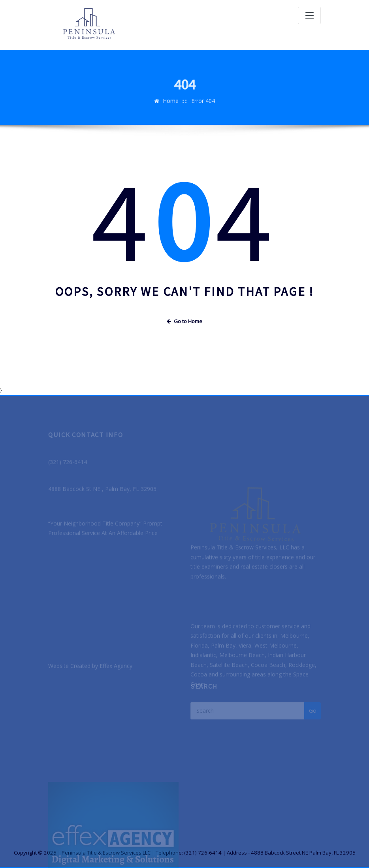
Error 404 (203, 106)
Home (171, 106)
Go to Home (184, 321)
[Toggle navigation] (309, 15)
